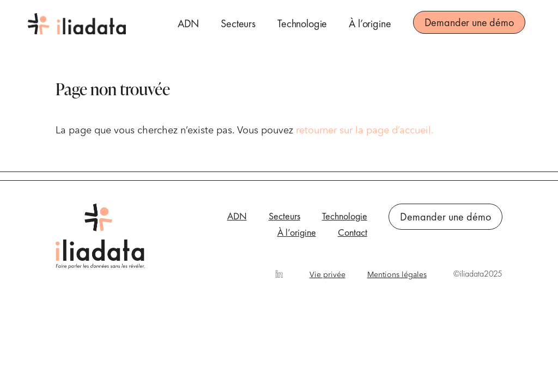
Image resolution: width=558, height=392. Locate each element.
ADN (189, 23)
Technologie (302, 23)
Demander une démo (469, 22)
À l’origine (370, 23)
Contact (353, 234)
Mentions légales (397, 275)
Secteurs (238, 23)
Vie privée (327, 275)
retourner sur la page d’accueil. (365, 131)
